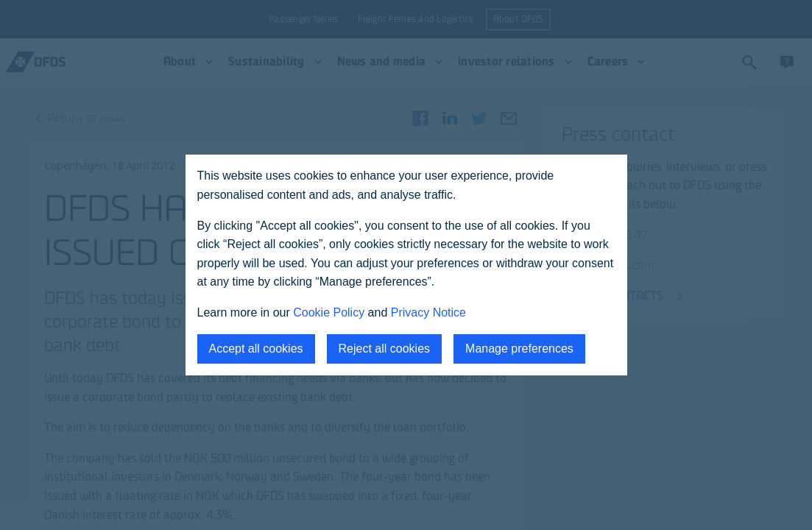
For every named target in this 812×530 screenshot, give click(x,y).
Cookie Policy (329, 312)
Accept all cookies (256, 349)
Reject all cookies (385, 349)
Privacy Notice (428, 312)
